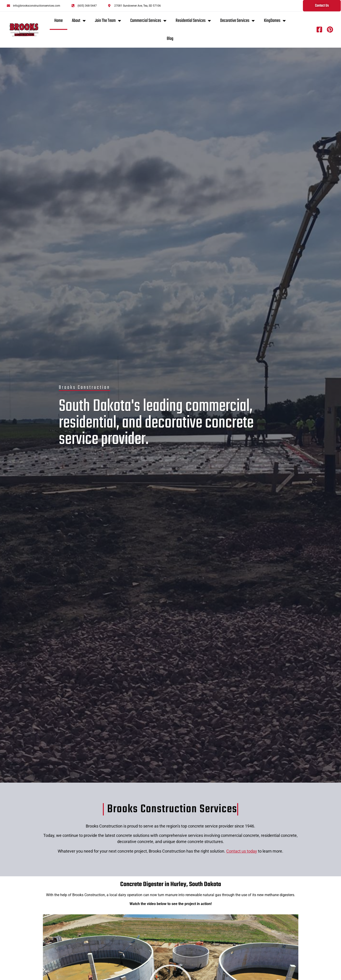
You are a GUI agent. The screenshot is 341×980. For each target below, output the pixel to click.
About (79, 21)
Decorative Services (237, 21)
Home (59, 21)
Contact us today (242, 851)
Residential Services (193, 21)
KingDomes (275, 21)
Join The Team (108, 21)
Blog (170, 39)
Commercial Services (148, 21)
